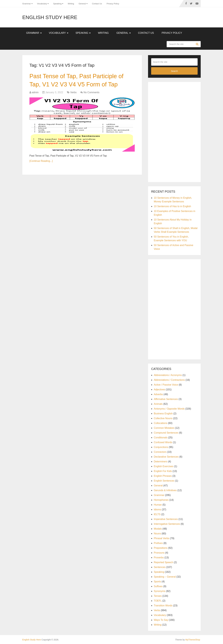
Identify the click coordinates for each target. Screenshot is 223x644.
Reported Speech (163, 562)
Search (198, 44)
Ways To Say (161, 620)
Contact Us (97, 4)
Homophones (161, 500)
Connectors (160, 452)
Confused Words (163, 442)
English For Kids (163, 471)
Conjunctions (161, 447)
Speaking (57, 4)
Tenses (158, 596)
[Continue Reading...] (41, 161)
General (82, 4)
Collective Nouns (163, 418)
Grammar (27, 4)
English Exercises (164, 466)
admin (35, 92)
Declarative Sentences (166, 457)
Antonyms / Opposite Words (169, 409)
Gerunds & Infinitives (165, 490)
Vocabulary (42, 4)
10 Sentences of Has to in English (172, 206)
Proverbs (159, 558)
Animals (158, 404)
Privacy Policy (113, 4)
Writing (71, 4)
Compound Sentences (166, 433)
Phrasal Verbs (162, 538)
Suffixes (158, 586)
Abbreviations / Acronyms (168, 375)
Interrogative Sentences (167, 524)
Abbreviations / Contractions (169, 380)
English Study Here (50, 17)
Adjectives (159, 390)
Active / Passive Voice (166, 385)
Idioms (157, 510)
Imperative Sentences (166, 519)
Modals (158, 529)
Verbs (73, 92)
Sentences (160, 567)
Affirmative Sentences (166, 399)
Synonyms (160, 591)
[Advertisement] (174, 131)
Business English (163, 414)
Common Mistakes (164, 428)
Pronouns (159, 553)
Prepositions (161, 548)
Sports (157, 582)
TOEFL (158, 601)
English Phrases (163, 476)
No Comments (91, 92)
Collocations (161, 423)
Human (158, 505)
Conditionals (161, 438)
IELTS (157, 514)
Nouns (157, 534)
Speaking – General (165, 577)
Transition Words (163, 606)
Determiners (161, 462)
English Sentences (164, 481)
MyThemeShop (193, 640)
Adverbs (158, 394)
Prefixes (158, 543)
